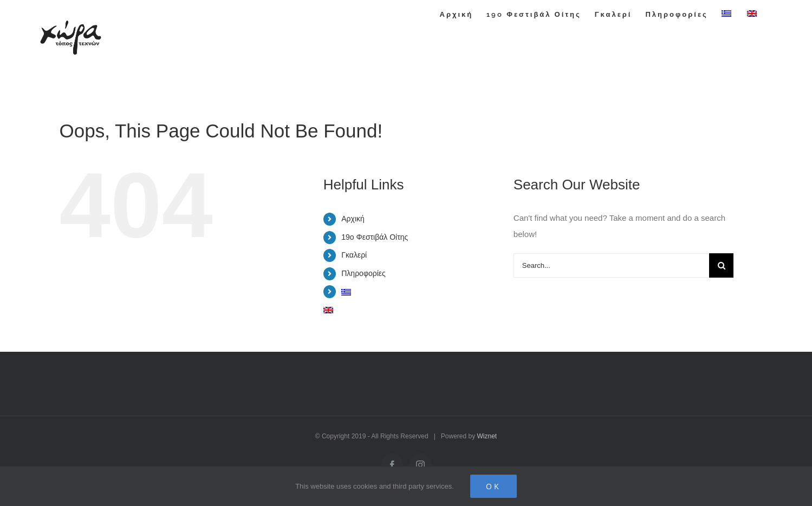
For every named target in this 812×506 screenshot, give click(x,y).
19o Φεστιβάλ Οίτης (375, 237)
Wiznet (487, 436)
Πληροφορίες (363, 273)
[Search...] (612, 265)
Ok (493, 486)
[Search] (721, 265)
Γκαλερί (354, 255)
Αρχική (353, 219)
